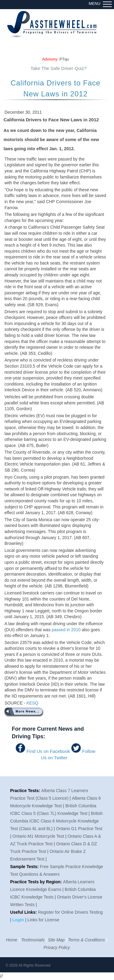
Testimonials (33, 940)
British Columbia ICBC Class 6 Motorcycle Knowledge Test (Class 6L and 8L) (56, 821)
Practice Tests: (25, 791)
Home (12, 940)
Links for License (43, 920)
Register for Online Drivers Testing (70, 912)
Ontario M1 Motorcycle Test (38, 836)
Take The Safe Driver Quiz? (59, 68)
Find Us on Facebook (48, 751)
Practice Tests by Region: (36, 882)
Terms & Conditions (86, 940)
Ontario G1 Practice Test (79, 829)
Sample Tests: (24, 867)
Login (19, 920)
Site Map (56, 940)
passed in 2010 (66, 630)
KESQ (32, 703)
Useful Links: (23, 912)
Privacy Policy (57, 947)
